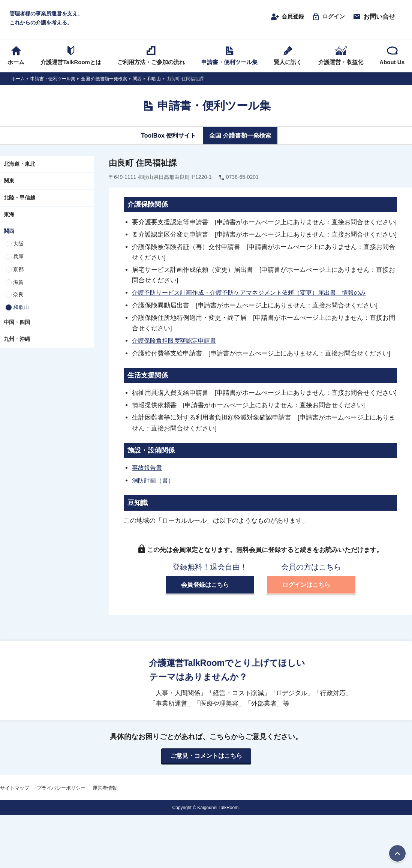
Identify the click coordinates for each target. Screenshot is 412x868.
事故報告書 (148, 469)
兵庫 (18, 258)
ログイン (327, 18)
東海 (9, 216)
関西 (9, 233)
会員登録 (283, 18)
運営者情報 (105, 789)
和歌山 (21, 309)
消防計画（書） (154, 481)
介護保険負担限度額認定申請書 (177, 342)
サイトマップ (15, 789)
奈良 (18, 297)
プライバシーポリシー (61, 789)
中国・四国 (17, 324)
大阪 (18, 246)
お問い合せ (374, 18)
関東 (9, 183)
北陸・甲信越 (19, 199)
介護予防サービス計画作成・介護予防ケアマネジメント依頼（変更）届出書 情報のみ (256, 294)
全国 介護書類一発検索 (242, 138)
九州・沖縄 (17, 341)
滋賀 (18, 284)
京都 (18, 271)
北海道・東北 (19, 166)
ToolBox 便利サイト (166, 138)
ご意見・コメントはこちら (206, 757)
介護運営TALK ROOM (206, 19)
